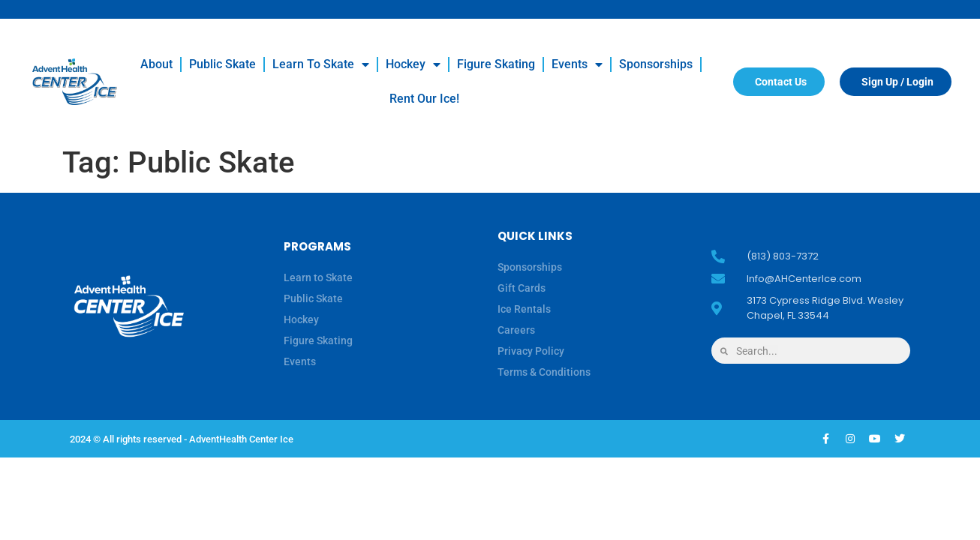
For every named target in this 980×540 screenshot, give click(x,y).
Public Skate (222, 64)
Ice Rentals (524, 309)
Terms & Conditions (544, 372)
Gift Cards (522, 288)
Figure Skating (496, 64)
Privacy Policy (531, 351)
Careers (516, 330)
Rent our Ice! (424, 99)
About (156, 64)
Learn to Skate (321, 64)
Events (577, 64)
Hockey (413, 64)
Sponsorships (656, 64)
